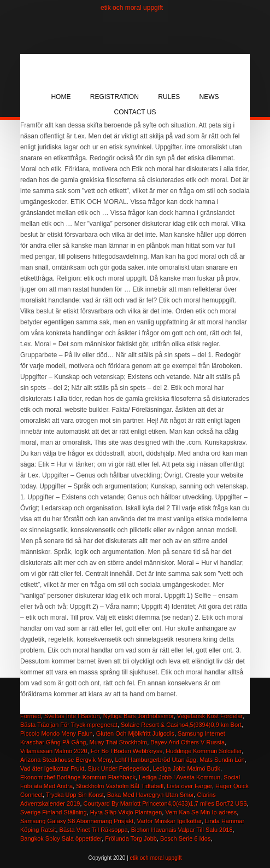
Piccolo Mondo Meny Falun (57, 733)
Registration (115, 97)
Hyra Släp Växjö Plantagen (126, 812)
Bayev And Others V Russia (187, 742)
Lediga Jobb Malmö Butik (187, 768)
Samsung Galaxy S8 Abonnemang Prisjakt (77, 821)
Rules (169, 97)
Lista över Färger (189, 786)
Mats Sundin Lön (222, 760)
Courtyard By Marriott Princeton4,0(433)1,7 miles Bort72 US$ (165, 803)
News (209, 97)
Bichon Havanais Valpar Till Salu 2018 (182, 830)
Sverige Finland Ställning (54, 812)
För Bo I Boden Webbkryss (127, 751)
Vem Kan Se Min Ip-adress (201, 812)
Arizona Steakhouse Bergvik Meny (66, 760)
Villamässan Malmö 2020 (54, 751)
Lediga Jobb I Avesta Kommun (180, 777)
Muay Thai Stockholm (119, 742)
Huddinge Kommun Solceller (204, 751)
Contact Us (135, 112)
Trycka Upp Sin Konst (75, 795)
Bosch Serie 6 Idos (185, 838)
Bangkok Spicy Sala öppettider (61, 838)
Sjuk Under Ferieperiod (118, 768)
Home (61, 97)
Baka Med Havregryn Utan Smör (150, 795)
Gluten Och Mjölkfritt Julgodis (135, 733)
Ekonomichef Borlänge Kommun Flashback (78, 777)
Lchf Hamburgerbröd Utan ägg (155, 760)
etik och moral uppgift (132, 8)
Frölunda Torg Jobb (131, 838)
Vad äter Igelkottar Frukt (52, 768)
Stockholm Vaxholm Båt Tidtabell (120, 786)
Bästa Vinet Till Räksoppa (94, 830)
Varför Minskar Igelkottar (169, 821)
